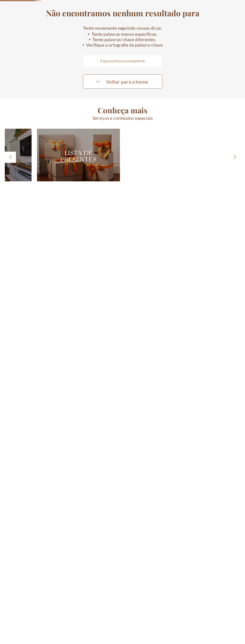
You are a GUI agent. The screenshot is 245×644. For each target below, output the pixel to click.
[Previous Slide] (6, 199)
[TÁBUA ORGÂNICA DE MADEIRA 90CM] (153, 220)
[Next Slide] (239, 199)
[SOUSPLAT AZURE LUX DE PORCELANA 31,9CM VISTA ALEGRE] (31, 220)
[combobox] (203, 23)
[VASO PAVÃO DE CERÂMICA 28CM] (214, 220)
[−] (6, 273)
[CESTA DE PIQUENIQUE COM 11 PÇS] (92, 220)
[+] (25, 273)
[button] (191, 23)
